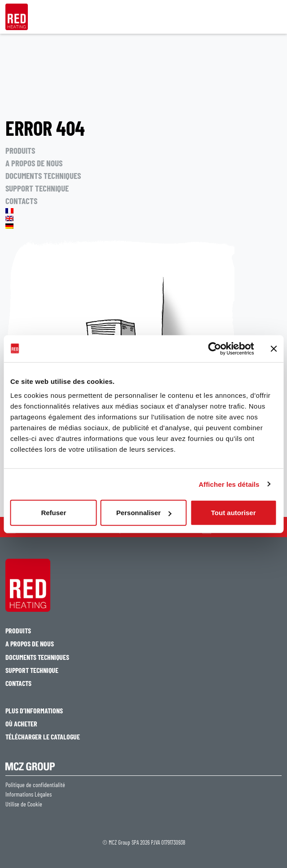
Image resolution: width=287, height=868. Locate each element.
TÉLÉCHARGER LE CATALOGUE (43, 737)
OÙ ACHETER (21, 723)
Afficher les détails (229, 484)
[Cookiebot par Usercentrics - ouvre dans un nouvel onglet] (214, 348)
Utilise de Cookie (24, 804)
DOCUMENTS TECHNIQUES (43, 176)
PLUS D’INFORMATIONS (34, 710)
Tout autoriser (234, 513)
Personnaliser (144, 513)
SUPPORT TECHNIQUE (37, 188)
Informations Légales (29, 794)
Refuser (53, 513)
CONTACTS (21, 201)
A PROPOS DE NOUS (34, 163)
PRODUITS (20, 150)
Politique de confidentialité (35, 785)
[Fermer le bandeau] (274, 348)
